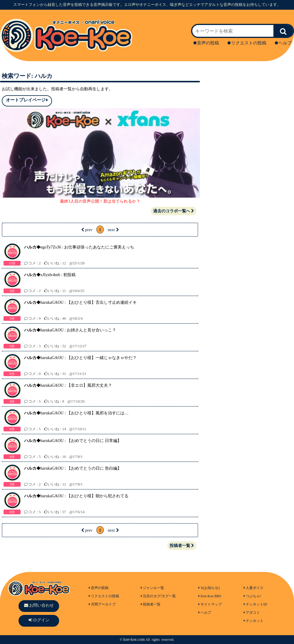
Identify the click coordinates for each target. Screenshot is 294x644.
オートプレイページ (27, 100)
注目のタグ (151, 596)
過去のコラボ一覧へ (174, 211)
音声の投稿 (206, 43)
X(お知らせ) (209, 588)
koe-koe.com (134, 639)
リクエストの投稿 (247, 43)
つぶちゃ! (252, 596)
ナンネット (254, 621)
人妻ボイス (254, 588)
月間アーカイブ (102, 604)
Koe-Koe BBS (210, 596)
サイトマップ (210, 604)
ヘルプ (283, 43)
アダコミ (252, 613)
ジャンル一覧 (152, 588)
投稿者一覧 (182, 546)
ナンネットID (255, 604)
